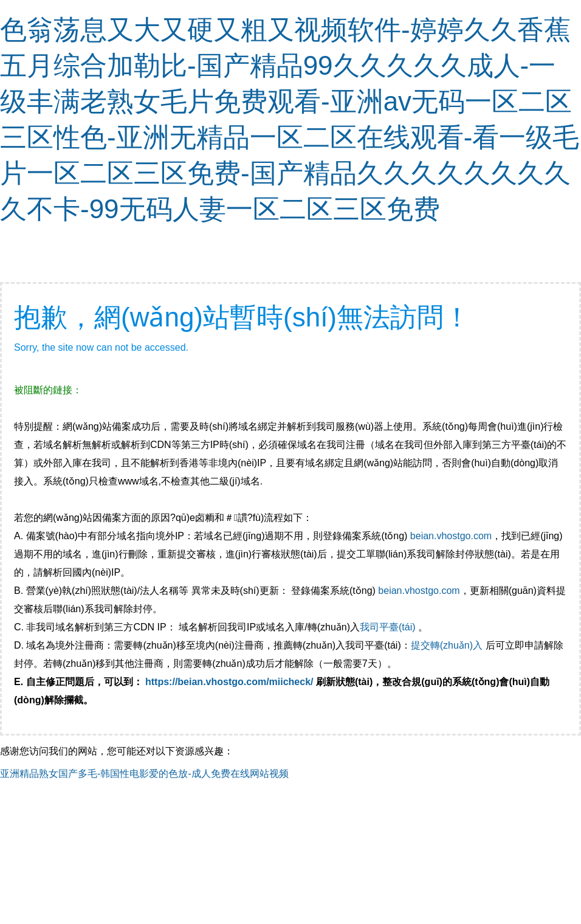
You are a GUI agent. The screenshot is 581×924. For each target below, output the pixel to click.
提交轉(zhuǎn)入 (447, 645)
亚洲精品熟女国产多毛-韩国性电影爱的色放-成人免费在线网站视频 (144, 774)
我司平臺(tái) (389, 627)
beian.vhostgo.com (451, 536)
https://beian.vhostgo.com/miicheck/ (229, 682)
